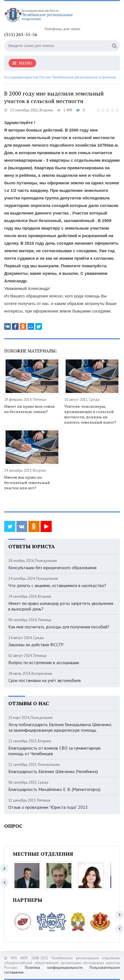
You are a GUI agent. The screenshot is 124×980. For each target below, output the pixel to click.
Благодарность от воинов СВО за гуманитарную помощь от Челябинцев (54, 751)
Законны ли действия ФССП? (36, 645)
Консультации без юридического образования (52, 568)
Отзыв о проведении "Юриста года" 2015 (48, 807)
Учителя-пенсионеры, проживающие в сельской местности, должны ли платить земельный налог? (90, 414)
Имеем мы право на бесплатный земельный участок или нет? (27, 482)
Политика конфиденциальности (54, 968)
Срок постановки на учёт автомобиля (44, 680)
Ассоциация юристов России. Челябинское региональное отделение (60, 77)
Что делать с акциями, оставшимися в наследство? (57, 585)
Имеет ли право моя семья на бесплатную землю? (29, 409)
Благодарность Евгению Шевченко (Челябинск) (53, 771)
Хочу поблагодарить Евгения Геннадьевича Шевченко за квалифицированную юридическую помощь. (60, 727)
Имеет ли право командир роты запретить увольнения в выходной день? (61, 606)
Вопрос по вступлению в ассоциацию (44, 662)
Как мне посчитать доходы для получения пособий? (59, 627)
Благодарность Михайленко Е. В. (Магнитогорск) (54, 789)
